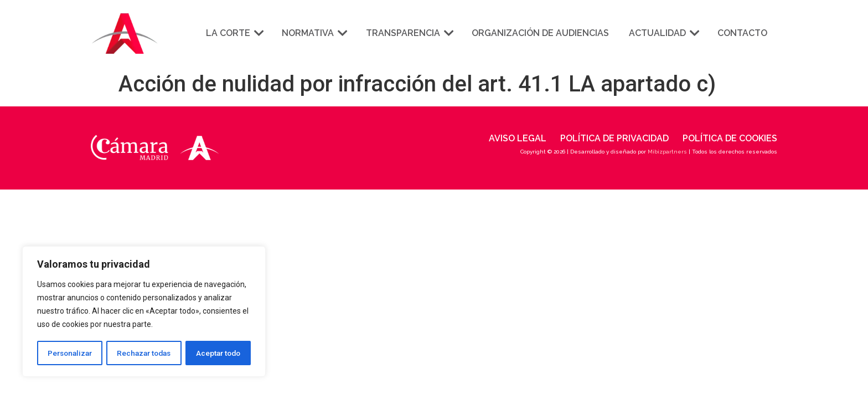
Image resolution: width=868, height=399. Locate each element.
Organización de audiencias (540, 33)
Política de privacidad (614, 138)
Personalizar (70, 353)
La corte (234, 33)
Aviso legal (518, 138)
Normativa (314, 33)
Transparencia (409, 33)
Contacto (742, 33)
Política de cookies (730, 138)
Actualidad (663, 33)
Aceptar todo (218, 353)
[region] (144, 312)
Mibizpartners (667, 152)
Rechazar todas (144, 353)
